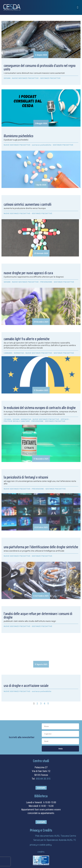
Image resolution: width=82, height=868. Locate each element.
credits (41, 852)
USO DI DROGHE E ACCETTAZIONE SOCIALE (26, 686)
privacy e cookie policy (41, 845)
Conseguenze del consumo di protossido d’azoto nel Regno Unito (40, 67)
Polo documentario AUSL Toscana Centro (56, 836)
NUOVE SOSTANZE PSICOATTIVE (25, 78)
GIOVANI (7, 78)
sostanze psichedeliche (42, 691)
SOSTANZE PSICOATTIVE (50, 78)
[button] (78, 8)
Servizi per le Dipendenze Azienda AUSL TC (55, 840)
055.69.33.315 (43, 779)
